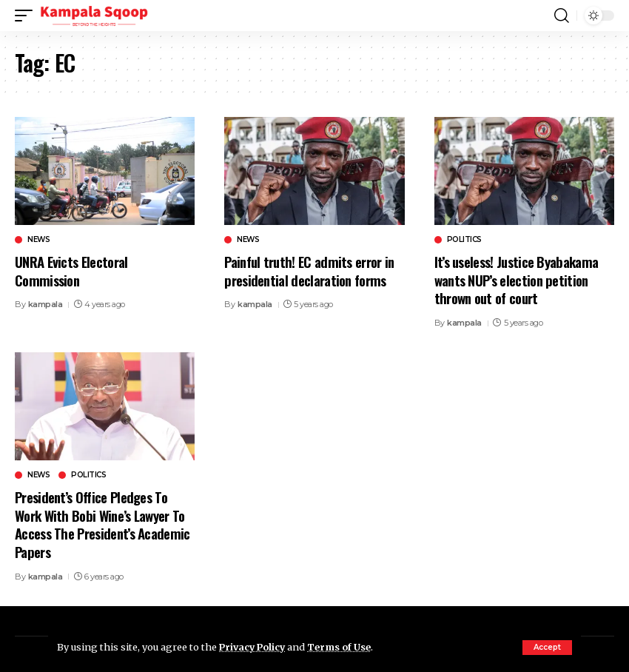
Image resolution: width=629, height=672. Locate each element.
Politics (464, 240)
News (38, 240)
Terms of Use (343, 647)
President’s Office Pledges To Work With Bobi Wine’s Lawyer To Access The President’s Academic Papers (104, 524)
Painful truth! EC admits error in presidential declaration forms (311, 271)
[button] (547, 648)
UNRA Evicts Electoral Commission (72, 271)
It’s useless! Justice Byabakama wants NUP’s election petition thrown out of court (519, 279)
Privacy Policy (254, 647)
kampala (46, 304)
